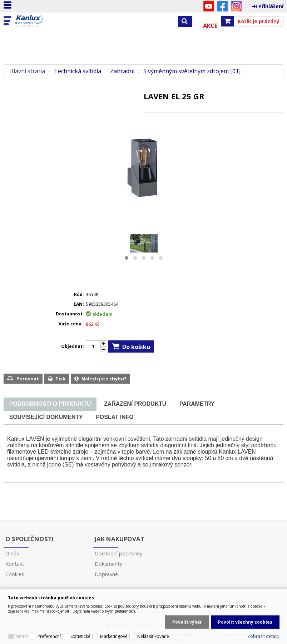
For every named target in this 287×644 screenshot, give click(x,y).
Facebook (222, 6)
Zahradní (122, 71)
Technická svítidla (78, 71)
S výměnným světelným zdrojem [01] (192, 71)
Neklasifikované (153, 636)
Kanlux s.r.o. (36, 21)
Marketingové (114, 636)
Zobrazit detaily (263, 636)
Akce (210, 26)
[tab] (50, 404)
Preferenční (49, 636)
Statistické (80, 636)
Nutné (22, 636)
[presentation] (50, 404)
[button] (127, 258)
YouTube (209, 6)
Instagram (236, 6)
